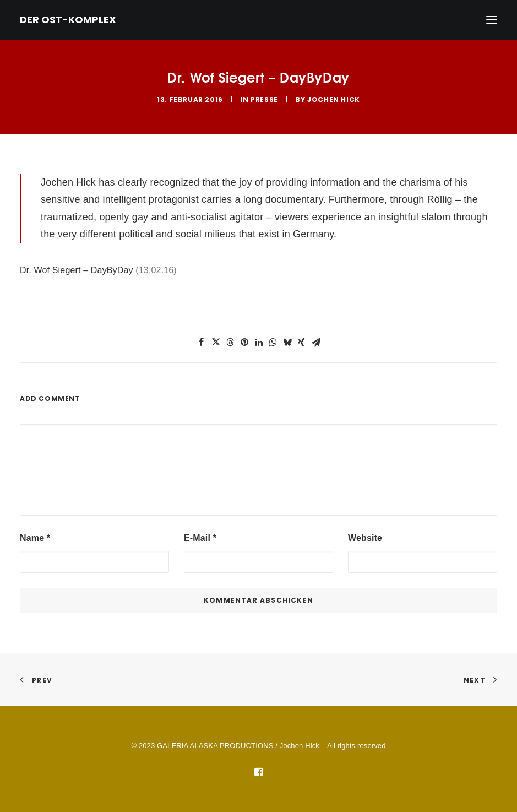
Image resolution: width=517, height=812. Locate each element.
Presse (264, 99)
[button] (202, 342)
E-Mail (200, 538)
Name (35, 538)
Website (365, 538)
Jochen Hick (334, 99)
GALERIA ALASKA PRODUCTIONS (215, 746)
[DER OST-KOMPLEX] (68, 20)
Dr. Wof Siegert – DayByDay (77, 270)
